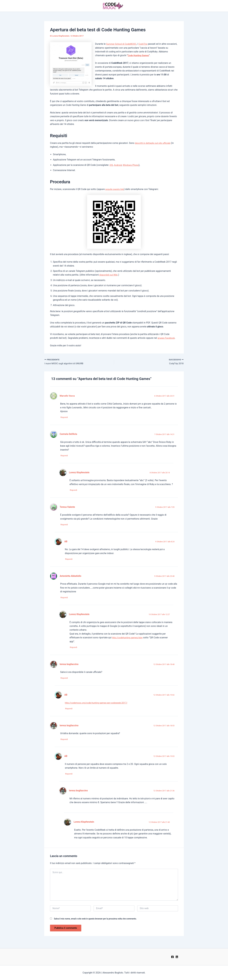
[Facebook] (172, 957)
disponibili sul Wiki (109, 275)
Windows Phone (132, 165)
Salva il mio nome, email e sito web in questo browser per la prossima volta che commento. (95, 921)
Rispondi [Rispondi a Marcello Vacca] (65, 418)
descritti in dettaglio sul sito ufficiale (154, 143)
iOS (111, 165)
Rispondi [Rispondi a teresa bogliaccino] (65, 680)
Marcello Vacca (68, 396)
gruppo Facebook (166, 338)
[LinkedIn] (177, 957)
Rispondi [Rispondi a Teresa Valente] (65, 526)
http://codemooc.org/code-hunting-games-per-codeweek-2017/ (98, 705)
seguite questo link (115, 189)
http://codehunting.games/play (128, 639)
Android (118, 165)
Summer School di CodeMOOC (122, 44)
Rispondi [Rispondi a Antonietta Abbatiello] (65, 599)
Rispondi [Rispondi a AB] (70, 560)
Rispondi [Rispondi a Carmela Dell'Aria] (65, 456)
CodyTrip (144, 44)
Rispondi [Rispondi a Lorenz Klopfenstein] (75, 491)
